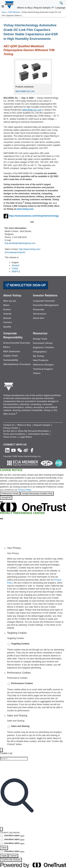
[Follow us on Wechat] (20, 450)
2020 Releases (14, 12)
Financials (39, 309)
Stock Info (39, 318)
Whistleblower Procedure (17, 364)
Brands (7, 318)
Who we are (10, 301)
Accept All (6, 498)
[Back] (1, 750)
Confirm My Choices (11, 860)
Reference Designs (43, 365)
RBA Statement (12, 351)
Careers (8, 322)
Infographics (40, 352)
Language (59, 8)
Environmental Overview (17, 343)
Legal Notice (26, 437)
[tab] (37, 548)
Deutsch (16, 266)
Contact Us (9, 425)
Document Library (43, 343)
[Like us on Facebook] (32, 450)
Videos (37, 373)
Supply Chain (11, 356)
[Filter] (1, 829)
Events (7, 309)
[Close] (1, 502)
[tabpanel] (37, 591)
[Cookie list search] (14, 759)
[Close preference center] (1, 519)
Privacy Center (11, 428)
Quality (7, 327)
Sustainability (11, 360)
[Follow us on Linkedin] (7, 450)
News (4, 12)
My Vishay (39, 356)
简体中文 (16, 271)
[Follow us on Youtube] (13, 450)
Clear (4, 848)
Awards (7, 314)
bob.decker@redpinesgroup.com (20, 243)
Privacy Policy (24, 490)
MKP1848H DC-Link (25, 91)
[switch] (9, 644)
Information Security (39, 434)
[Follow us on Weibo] (26, 450)
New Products (41, 360)
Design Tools (40, 339)
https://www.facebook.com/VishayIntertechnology (34, 216)
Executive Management (46, 305)
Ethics (7, 347)
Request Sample (42, 425)
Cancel (13, 856)
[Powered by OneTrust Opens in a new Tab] (33, 865)
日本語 (15, 269)
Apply (4, 856)
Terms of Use (10, 437)
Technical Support (43, 369)
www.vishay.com (25, 209)
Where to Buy (25, 8)
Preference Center (10, 493)
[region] (33, 486)
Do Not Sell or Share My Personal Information (26, 431)
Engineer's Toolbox (44, 347)
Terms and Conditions (15, 434)
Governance (40, 314)
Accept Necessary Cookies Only (37, 493)
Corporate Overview (44, 301)
